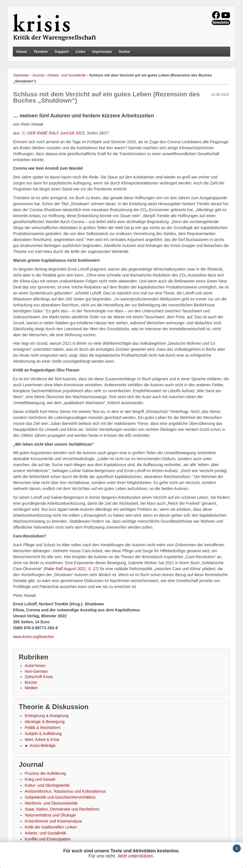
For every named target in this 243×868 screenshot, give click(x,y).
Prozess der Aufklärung (45, 773)
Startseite (21, 75)
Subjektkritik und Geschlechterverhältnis (60, 797)
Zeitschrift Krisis (39, 677)
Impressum (102, 52)
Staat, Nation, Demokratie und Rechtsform (62, 809)
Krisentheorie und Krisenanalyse (53, 821)
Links (80, 52)
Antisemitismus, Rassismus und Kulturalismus (65, 791)
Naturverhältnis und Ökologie (50, 815)
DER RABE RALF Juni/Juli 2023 (56, 133)
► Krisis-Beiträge (40, 746)
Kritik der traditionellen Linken (51, 827)
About (22, 52)
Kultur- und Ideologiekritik (47, 785)
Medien (31, 688)
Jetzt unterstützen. (136, 856)
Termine (41, 52)
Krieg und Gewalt (40, 779)
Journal (38, 75)
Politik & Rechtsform (43, 728)
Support (62, 52)
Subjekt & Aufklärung (43, 734)
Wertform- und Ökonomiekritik (51, 803)
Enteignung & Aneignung (47, 716)
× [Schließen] (237, 848)
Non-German (36, 671)
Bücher (31, 682)
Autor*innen (35, 666)
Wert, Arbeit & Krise (42, 740)
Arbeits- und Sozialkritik (67, 75)
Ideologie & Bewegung (45, 722)
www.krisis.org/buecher (34, 637)
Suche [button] (124, 52)
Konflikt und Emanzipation (48, 839)
